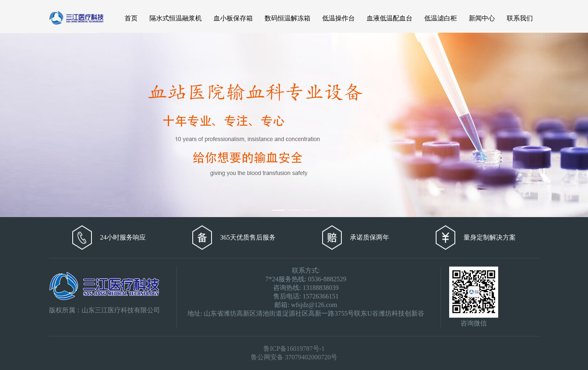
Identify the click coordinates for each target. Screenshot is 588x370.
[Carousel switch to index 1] (278, 210)
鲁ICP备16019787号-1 (294, 349)
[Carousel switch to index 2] (294, 210)
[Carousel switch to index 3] (310, 210)
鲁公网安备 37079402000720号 (294, 357)
